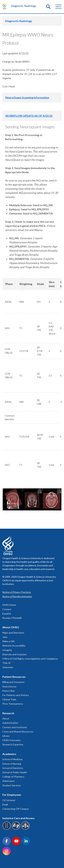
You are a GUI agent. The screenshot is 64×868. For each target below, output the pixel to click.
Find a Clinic (9, 691)
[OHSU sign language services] (16, 829)
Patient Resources (14, 677)
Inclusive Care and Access (19, 818)
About (6, 718)
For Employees (12, 795)
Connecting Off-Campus (16, 809)
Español (7, 614)
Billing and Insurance (13, 682)
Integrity (7, 650)
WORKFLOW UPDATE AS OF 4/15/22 (29, 116)
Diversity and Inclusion (15, 654)
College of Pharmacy (13, 777)
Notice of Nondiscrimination (17, 596)
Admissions (9, 781)
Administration (10, 723)
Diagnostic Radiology (24, 6)
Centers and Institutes (15, 727)
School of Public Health (15, 772)
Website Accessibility (14, 646)
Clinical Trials (9, 699)
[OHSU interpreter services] (26, 829)
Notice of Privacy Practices (17, 592)
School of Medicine (12, 759)
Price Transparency (13, 704)
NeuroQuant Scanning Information (27, 97)
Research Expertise (13, 744)
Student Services (12, 785)
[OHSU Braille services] (7, 829)
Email (5, 804)
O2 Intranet (9, 800)
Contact (7, 609)
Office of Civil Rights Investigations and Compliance (30, 659)
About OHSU (11, 627)
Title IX (6, 663)
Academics (9, 754)
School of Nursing (12, 764)
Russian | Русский (12, 618)
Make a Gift (9, 641)
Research (8, 713)
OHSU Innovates (12, 740)
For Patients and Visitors (16, 695)
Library (6, 736)
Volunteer (8, 667)
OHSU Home (9, 605)
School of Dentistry (13, 768)
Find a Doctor (9, 686)
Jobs (5, 637)
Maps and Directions (13, 633)
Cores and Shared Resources (18, 732)
